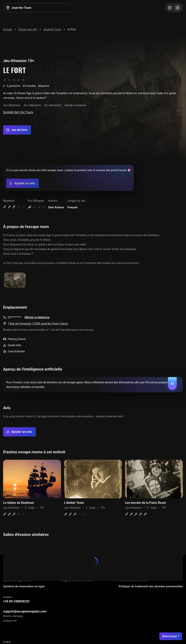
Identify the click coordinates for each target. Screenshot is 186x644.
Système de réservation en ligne (24, 586)
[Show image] (15, 281)
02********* (15, 317)
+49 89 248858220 (16, 601)
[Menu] (174, 8)
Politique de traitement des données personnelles (151, 586)
